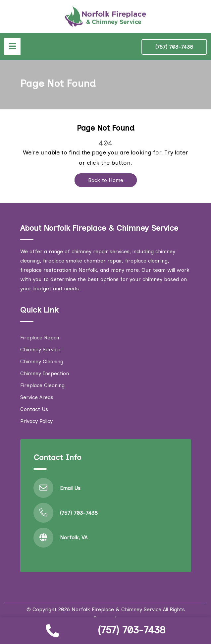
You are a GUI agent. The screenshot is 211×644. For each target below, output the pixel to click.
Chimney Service (40, 350)
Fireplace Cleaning (42, 385)
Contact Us (34, 409)
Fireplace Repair (40, 338)
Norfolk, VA (74, 537)
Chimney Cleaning (42, 361)
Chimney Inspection (45, 373)
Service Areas (37, 397)
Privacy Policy (36, 421)
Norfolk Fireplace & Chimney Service (116, 609)
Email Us (70, 488)
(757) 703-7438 (132, 630)
